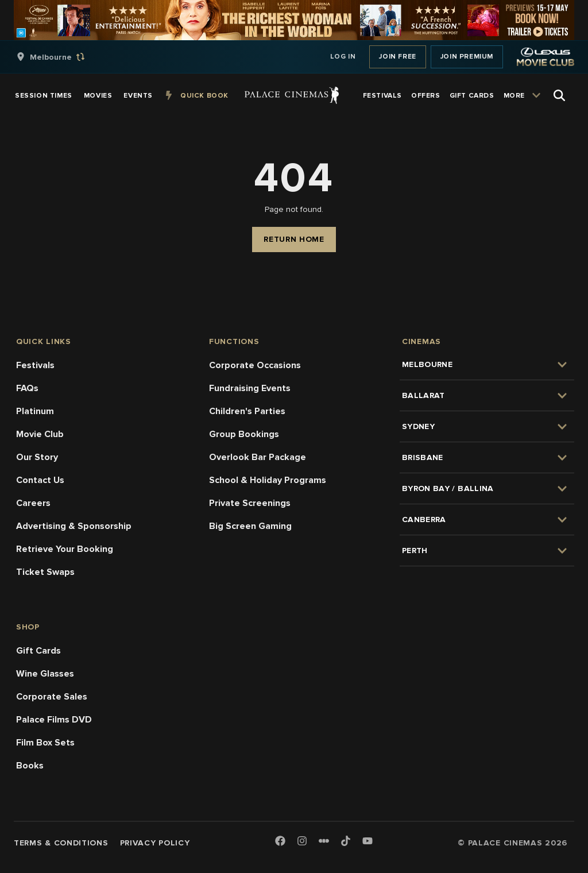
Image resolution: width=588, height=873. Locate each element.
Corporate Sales (52, 697)
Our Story (37, 457)
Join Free (397, 57)
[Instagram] (302, 842)
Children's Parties (247, 411)
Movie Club (40, 434)
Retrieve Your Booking (65, 549)
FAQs (27, 388)
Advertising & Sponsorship (74, 526)
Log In (343, 57)
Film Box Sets (45, 743)
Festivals (35, 365)
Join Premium (467, 57)
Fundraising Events (250, 388)
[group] (63, 57)
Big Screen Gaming (250, 526)
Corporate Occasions (255, 365)
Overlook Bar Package (258, 457)
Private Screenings (250, 503)
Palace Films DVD (54, 720)
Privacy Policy (155, 843)
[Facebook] (280, 842)
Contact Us (40, 480)
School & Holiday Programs (268, 480)
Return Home (294, 239)
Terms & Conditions (61, 843)
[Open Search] (559, 95)
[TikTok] (346, 841)
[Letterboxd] (324, 841)
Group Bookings (244, 434)
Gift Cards (38, 651)
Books (30, 766)
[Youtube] (367, 842)
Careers (33, 503)
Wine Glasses (45, 674)
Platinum (35, 411)
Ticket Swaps (45, 572)
